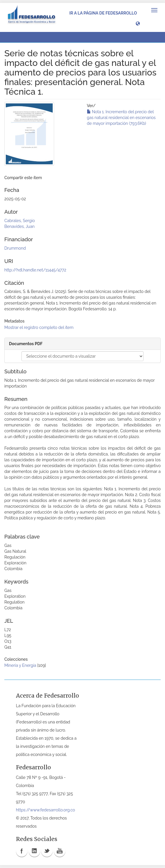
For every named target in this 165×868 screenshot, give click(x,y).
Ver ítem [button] (18, 37)
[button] (138, 23)
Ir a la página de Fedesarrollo (103, 13)
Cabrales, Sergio (20, 221)
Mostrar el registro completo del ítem (39, 327)
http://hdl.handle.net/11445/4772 (35, 270)
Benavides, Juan (19, 226)
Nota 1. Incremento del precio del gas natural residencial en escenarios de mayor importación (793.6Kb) (121, 118)
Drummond (15, 248)
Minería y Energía (20, 665)
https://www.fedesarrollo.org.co (45, 810)
